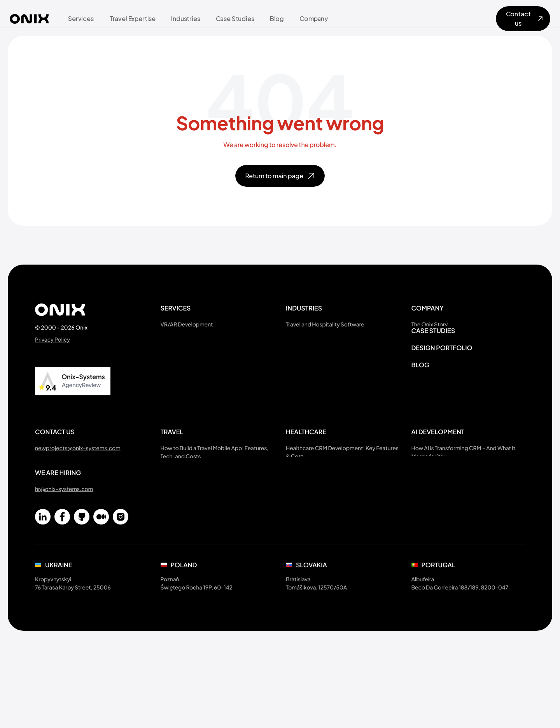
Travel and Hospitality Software (325, 325)
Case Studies (433, 381)
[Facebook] (62, 542)
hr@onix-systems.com (64, 514)
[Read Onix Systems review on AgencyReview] (73, 381)
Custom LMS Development (320, 409)
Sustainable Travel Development (326, 337)
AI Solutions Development (193, 337)
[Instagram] (121, 542)
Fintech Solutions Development (326, 373)
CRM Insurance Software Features (329, 554)
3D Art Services (180, 349)
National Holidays (434, 361)
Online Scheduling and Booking (326, 349)
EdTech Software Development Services (337, 385)
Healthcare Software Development (330, 361)
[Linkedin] (43, 542)
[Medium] (101, 542)
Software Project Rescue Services (204, 397)
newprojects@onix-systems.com (78, 473)
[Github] (82, 542)
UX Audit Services (183, 385)
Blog (420, 415)
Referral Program (433, 349)
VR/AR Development (187, 325)
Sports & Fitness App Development (330, 397)
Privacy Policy (52, 340)
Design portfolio (442, 398)
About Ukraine (430, 337)
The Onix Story (430, 325)
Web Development (185, 373)
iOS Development (183, 361)
